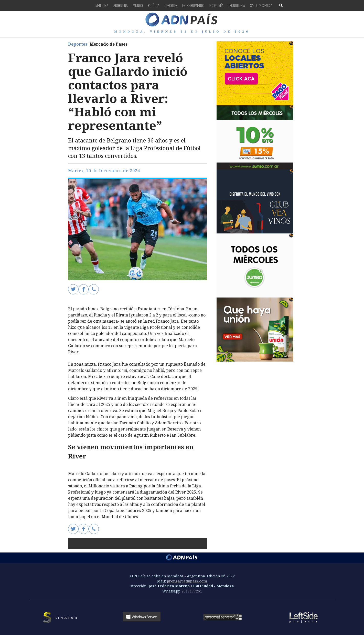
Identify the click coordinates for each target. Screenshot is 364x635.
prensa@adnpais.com (187, 581)
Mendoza (102, 5)
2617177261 (192, 591)
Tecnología (237, 5)
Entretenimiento (193, 5)
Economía (216, 5)
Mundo (138, 5)
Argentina (121, 5)
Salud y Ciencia (261, 5)
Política (154, 5)
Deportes (171, 5)
